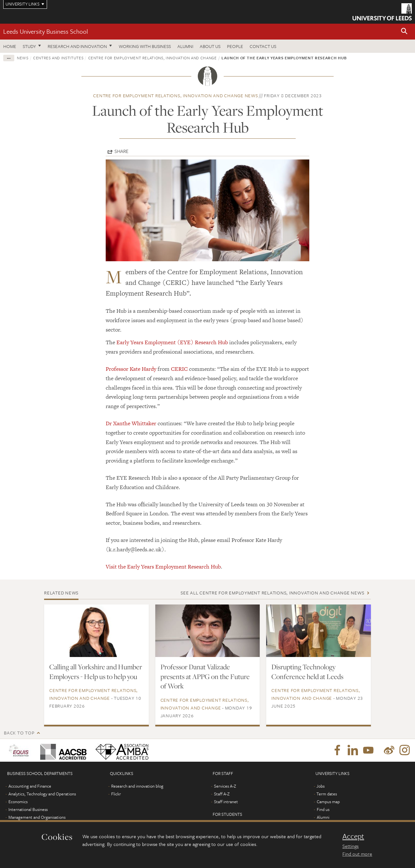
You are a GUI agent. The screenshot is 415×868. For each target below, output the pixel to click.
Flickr (116, 794)
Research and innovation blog (137, 786)
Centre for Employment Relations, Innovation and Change (153, 58)
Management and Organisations (37, 817)
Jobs (320, 786)
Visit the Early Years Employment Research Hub (163, 567)
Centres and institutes (58, 58)
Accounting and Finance (30, 786)
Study (29, 46)
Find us (323, 809)
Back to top (19, 733)
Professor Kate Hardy (131, 369)
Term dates (327, 794)
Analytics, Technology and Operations (42, 794)
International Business (28, 809)
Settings (350, 846)
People (235, 46)
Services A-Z (225, 786)
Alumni (185, 46)
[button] (404, 32)
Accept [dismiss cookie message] (353, 836)
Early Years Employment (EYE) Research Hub (172, 342)
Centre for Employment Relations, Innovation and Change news (175, 95)
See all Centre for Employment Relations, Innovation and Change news (272, 593)
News (23, 58)
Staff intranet (226, 802)
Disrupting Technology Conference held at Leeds (307, 672)
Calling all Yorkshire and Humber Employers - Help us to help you (96, 672)
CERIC (179, 369)
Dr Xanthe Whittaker (131, 423)
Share (121, 151)
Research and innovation (77, 46)
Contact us (263, 46)
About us (210, 46)
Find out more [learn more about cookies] (357, 854)
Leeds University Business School (46, 31)
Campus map (328, 802)
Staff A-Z (222, 794)
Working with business (145, 46)
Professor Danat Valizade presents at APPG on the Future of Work (205, 676)
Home (10, 46)
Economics (18, 802)
